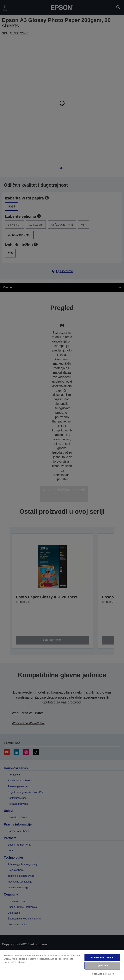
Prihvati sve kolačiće (102, 957)
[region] (62, 965)
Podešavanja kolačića (102, 974)
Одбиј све (102, 966)
